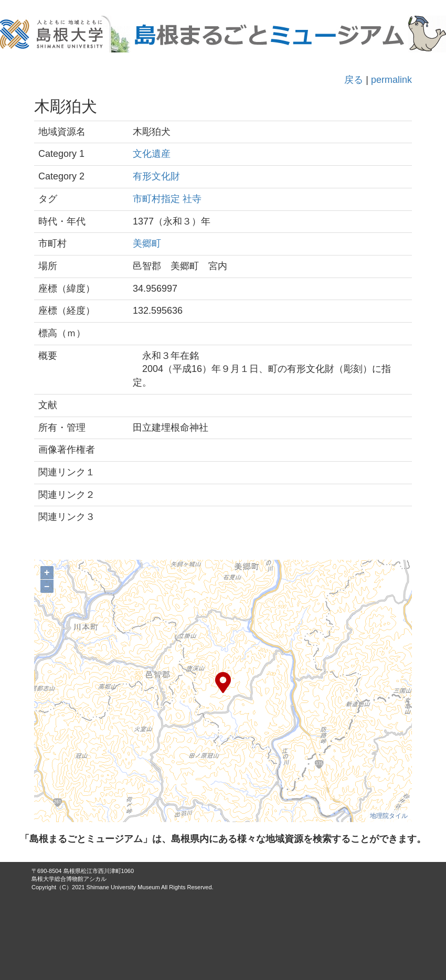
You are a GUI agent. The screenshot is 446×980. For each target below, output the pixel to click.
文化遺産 (152, 154)
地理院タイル (389, 816)
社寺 (192, 199)
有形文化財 (156, 176)
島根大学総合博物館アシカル (69, 879)
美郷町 (147, 243)
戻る (354, 80)
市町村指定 (156, 199)
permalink (391, 80)
